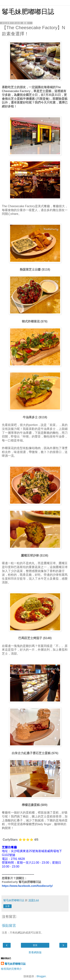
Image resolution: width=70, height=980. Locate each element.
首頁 (35, 945)
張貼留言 (9, 926)
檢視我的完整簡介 (11, 969)
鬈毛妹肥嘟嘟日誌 (28, 12)
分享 (7, 906)
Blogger (41, 976)
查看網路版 (35, 952)
